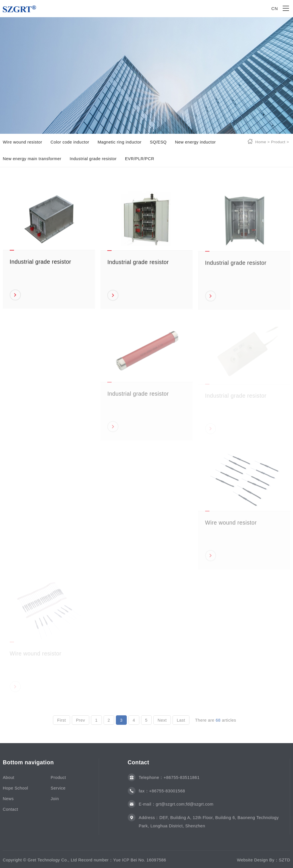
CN (275, 8)
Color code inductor (70, 142)
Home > (263, 142)
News (8, 801)
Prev (80, 722)
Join (55, 801)
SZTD (284, 862)
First (62, 722)
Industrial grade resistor (93, 159)
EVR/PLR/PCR (140, 159)
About (9, 780)
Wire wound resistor (23, 142)
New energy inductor (195, 142)
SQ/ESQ (158, 142)
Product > (279, 142)
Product (58, 780)
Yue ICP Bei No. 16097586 (139, 862)
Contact (11, 812)
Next (162, 722)
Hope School (16, 790)
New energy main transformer (32, 159)
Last (181, 722)
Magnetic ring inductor (120, 142)
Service (58, 790)
